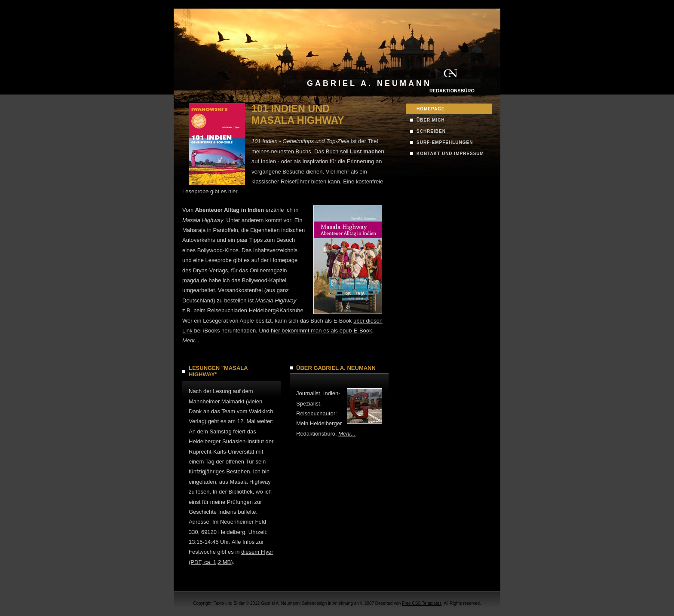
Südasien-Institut (243, 441)
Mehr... (191, 340)
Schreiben (431, 131)
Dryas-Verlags (211, 270)
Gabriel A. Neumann (369, 83)
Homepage (431, 109)
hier (233, 191)
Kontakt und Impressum (450, 154)
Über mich (431, 120)
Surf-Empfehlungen (445, 142)
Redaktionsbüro (452, 91)
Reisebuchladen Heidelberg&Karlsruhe (255, 310)
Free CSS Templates (422, 603)
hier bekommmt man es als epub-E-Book (322, 331)
